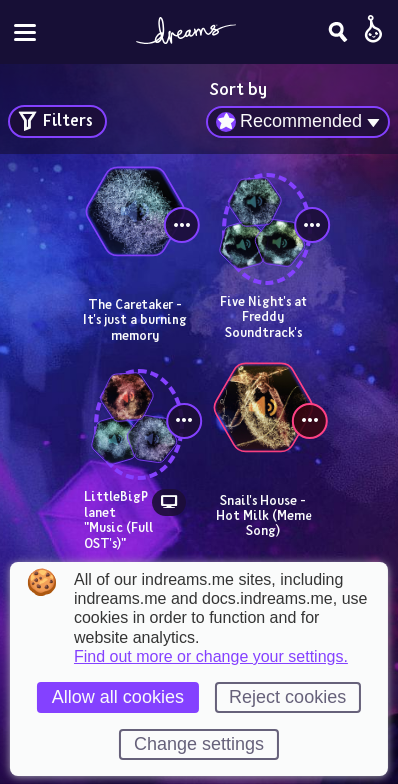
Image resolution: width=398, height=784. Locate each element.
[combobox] (298, 122)
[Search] (338, 32)
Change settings (199, 744)
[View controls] (182, 225)
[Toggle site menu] (25, 32)
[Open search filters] (57, 121)
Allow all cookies (118, 697)
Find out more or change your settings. (211, 657)
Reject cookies (287, 697)
